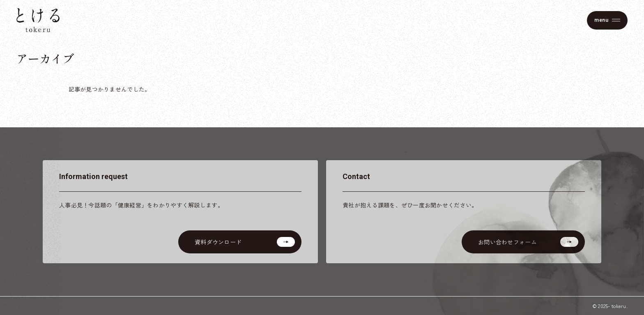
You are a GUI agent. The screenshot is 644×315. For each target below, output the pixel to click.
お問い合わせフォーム (507, 242)
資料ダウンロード (218, 242)
